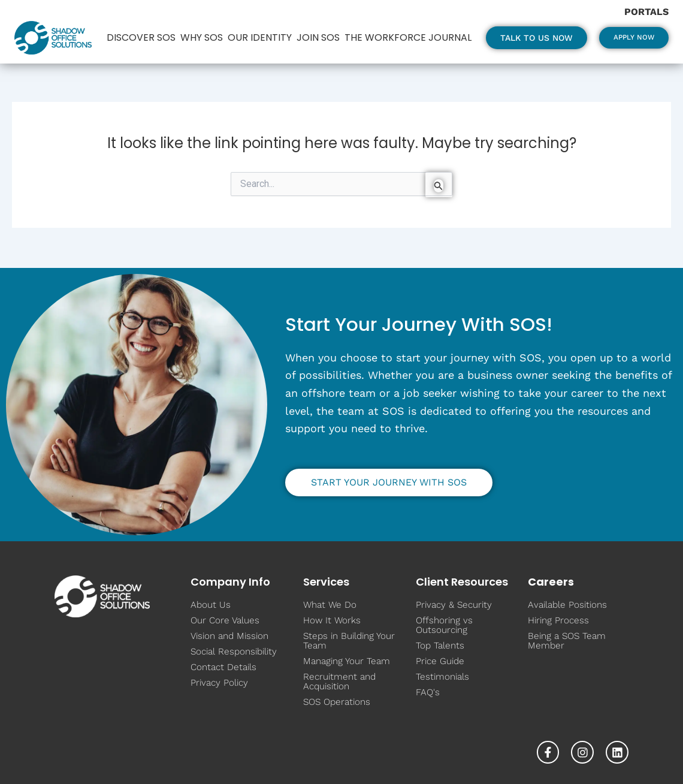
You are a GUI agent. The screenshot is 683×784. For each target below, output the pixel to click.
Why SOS (199, 30)
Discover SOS (138, 30)
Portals (646, 12)
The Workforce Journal (170, 45)
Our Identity (257, 30)
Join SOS (315, 30)
